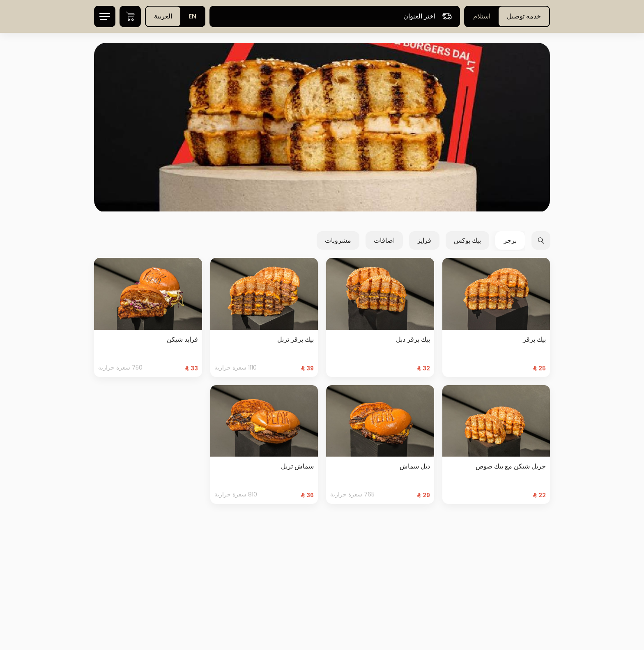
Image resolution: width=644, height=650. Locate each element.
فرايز (424, 240)
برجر (510, 240)
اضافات (384, 240)
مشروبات (338, 240)
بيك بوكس (467, 240)
